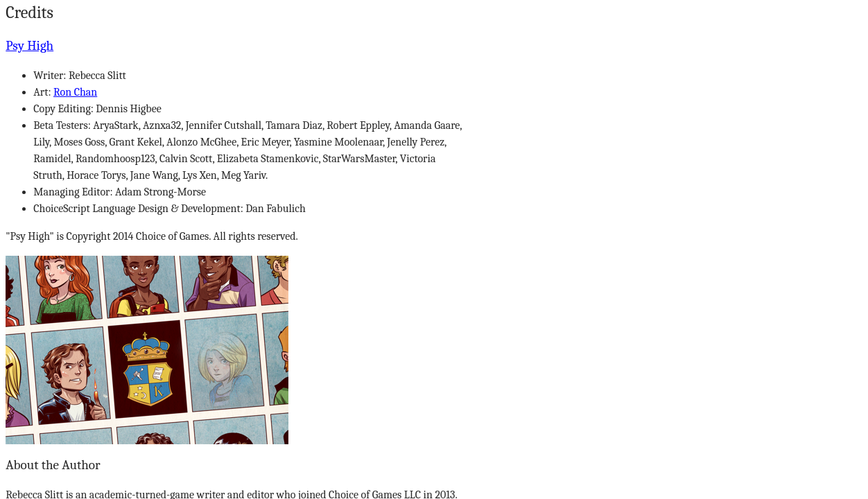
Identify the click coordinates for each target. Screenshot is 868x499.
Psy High (29, 46)
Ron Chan (75, 92)
